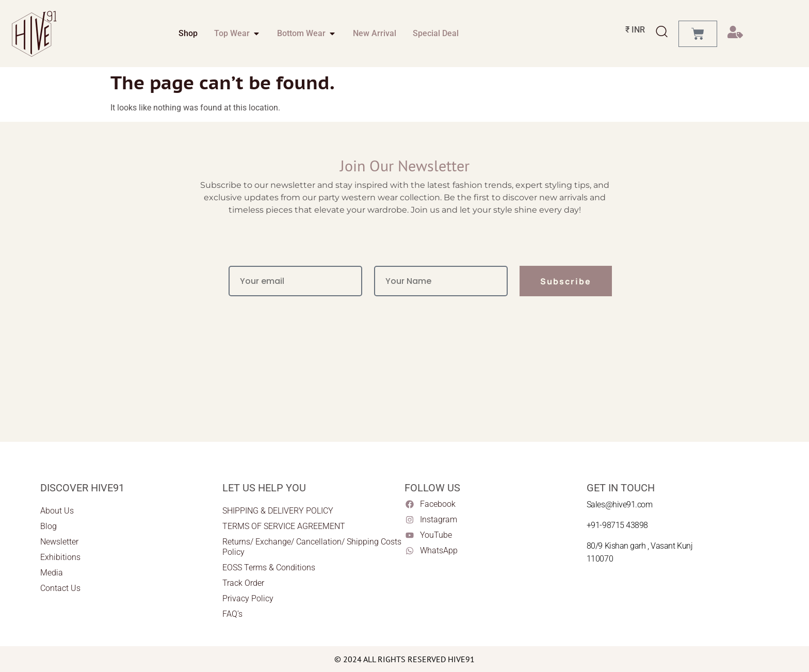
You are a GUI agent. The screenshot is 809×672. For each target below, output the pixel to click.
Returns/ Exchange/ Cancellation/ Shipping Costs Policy (312, 547)
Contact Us (60, 588)
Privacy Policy (248, 598)
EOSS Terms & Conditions (269, 567)
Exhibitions (60, 557)
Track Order (243, 583)
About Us (57, 511)
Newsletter (59, 542)
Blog (48, 526)
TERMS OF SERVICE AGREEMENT (284, 526)
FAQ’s (232, 614)
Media (52, 573)
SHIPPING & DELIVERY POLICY (278, 511)
